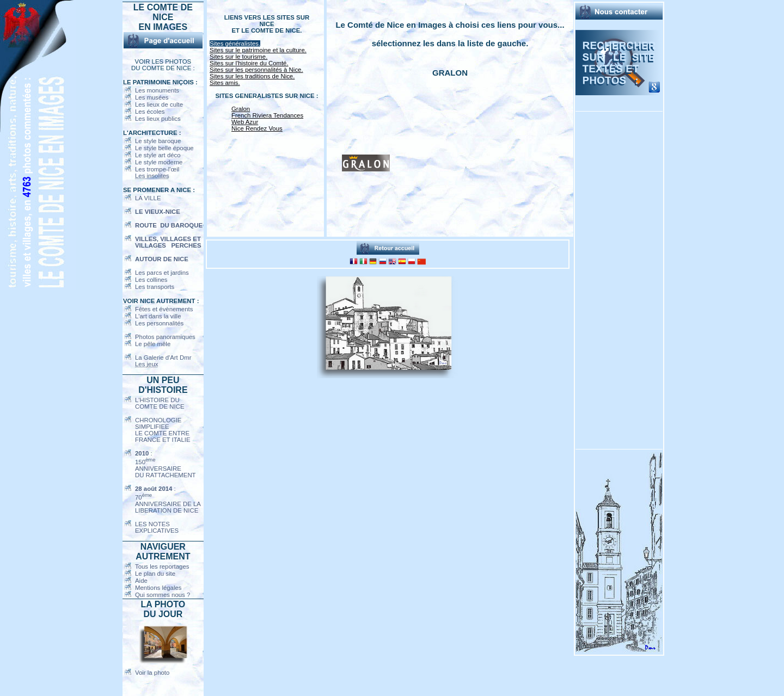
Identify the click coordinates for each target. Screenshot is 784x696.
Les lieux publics (158, 119)
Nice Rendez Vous (257, 128)
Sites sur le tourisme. (238, 57)
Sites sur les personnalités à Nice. (256, 70)
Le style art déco (158, 155)
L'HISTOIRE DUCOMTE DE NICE (160, 403)
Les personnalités (159, 323)
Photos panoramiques (165, 337)
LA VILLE (148, 198)
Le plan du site (155, 574)
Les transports (155, 287)
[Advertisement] (261, 327)
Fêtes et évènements (164, 309)
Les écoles (150, 112)
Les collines (151, 280)
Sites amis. (225, 83)
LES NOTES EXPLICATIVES (157, 527)
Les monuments (157, 90)
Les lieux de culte (159, 104)
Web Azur (245, 122)
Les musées (152, 97)
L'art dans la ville (158, 316)
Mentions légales (158, 588)
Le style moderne (159, 162)
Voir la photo (152, 673)
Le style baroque (158, 141)
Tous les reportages (162, 566)
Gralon (241, 109)
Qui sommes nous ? (163, 595)
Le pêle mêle (153, 344)
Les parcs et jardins (162, 273)
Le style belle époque (164, 148)
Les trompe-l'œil (157, 169)
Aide (141, 581)
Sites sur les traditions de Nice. (252, 76)
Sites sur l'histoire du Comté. (249, 63)
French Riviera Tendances (267, 115)
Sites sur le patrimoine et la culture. (258, 50)
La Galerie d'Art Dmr (163, 358)
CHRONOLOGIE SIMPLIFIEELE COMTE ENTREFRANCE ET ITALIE (163, 430)
